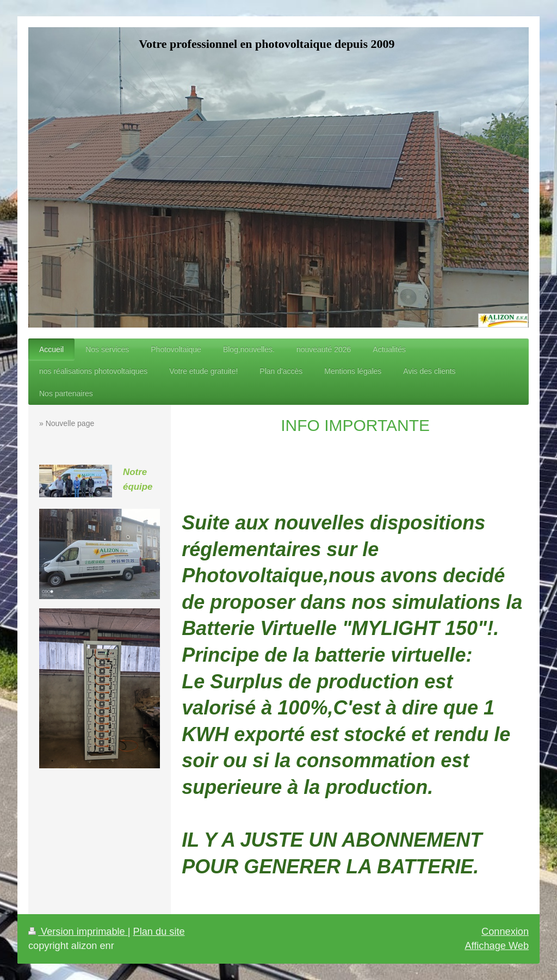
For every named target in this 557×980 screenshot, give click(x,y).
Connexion (505, 932)
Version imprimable (78, 932)
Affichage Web (497, 946)
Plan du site (159, 932)
